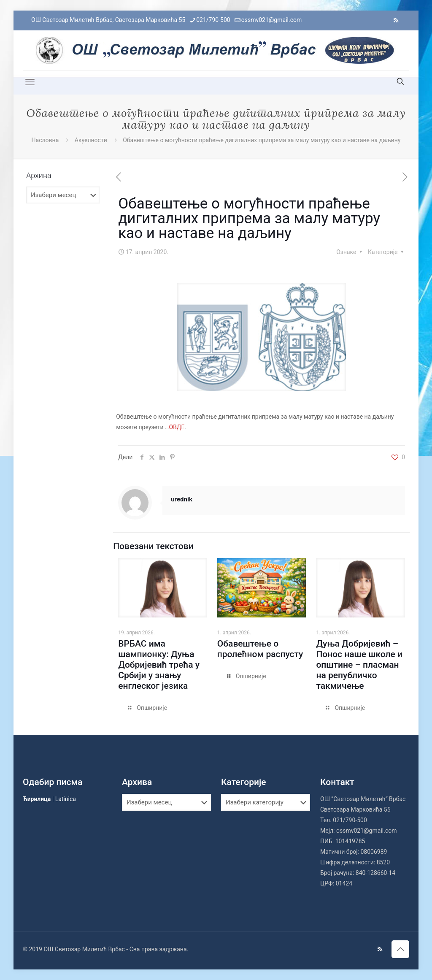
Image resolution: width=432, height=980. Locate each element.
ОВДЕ (177, 427)
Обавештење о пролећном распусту (260, 649)
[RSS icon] (396, 20)
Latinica (66, 799)
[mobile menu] (30, 82)
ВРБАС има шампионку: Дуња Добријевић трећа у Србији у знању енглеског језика (159, 665)
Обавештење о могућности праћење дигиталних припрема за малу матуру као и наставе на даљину (262, 140)
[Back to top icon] (400, 949)
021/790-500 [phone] (213, 20)
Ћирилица (37, 799)
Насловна (45, 140)
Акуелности (91, 140)
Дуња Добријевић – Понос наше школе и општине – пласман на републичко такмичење (359, 665)
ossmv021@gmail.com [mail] (272, 20)
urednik (182, 499)
